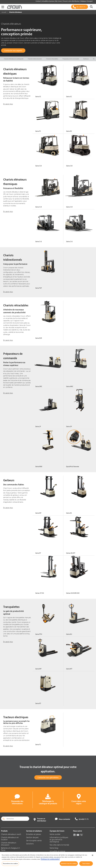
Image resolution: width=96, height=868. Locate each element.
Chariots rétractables (52, 59)
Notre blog (54, 848)
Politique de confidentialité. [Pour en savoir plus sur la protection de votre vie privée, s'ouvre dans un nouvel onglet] (50, 859)
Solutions (30, 844)
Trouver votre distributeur (71, 1)
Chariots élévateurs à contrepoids (14, 59)
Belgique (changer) (87, 1)
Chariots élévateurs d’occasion (9, 844)
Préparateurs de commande (71, 59)
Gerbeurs (86, 59)
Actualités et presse (48, 1)
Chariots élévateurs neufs (11, 834)
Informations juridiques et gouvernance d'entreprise (59, 839)
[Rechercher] (91, 7)
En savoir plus (8, 104)
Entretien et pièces (34, 834)
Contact (38, 1)
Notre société (55, 834)
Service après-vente (34, 840)
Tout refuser (86, 863)
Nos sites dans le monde (59, 845)
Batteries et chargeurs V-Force (11, 849)
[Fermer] (93, 855)
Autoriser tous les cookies (69, 863)
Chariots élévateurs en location (10, 838)
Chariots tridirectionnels (35, 59)
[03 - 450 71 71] (80, 7)
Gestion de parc (32, 837)
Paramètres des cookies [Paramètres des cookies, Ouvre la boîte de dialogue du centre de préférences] (10, 863)
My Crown (59, 1)
